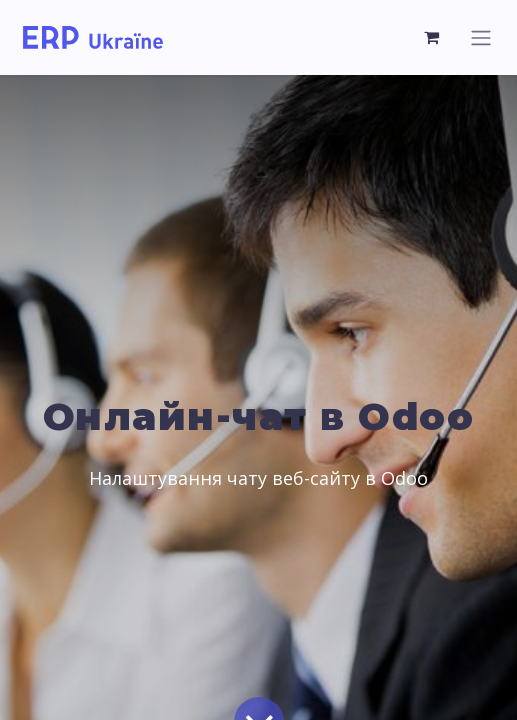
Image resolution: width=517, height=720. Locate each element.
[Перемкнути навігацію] (481, 37)
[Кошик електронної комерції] (432, 37)
